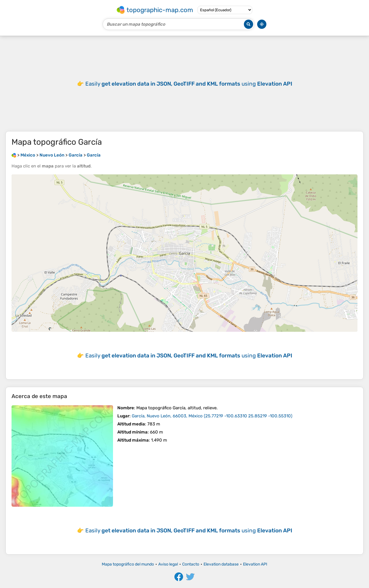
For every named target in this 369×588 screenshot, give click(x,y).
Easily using (189, 84)
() (212, 416)
